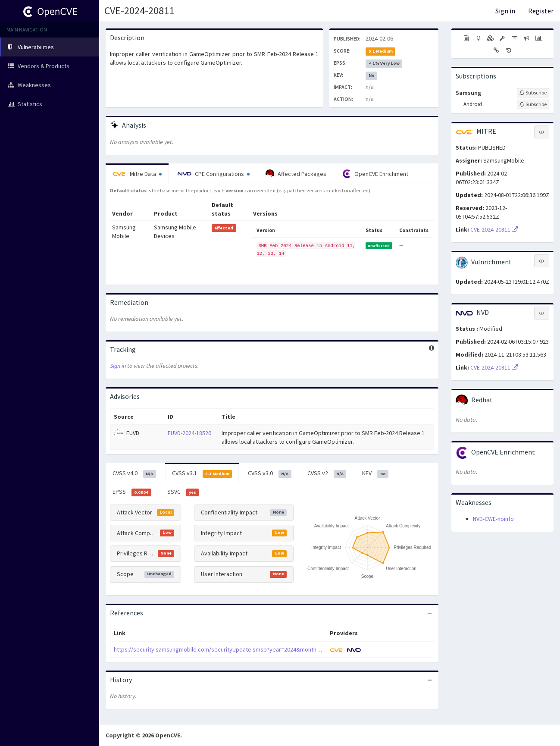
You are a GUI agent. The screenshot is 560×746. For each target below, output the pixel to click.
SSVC (183, 492)
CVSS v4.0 (134, 473)
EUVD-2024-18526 (189, 433)
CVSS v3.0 (270, 473)
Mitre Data (137, 174)
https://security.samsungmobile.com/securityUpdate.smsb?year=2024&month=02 (220, 649)
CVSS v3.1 (202, 473)
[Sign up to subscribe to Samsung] (533, 93)
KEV (375, 473)
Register (541, 11)
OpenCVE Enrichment (375, 174)
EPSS (132, 492)
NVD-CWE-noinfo (493, 519)
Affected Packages (296, 174)
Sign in (505, 11)
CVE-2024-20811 (139, 11)
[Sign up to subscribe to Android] (533, 104)
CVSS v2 (327, 473)
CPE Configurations (214, 174)
